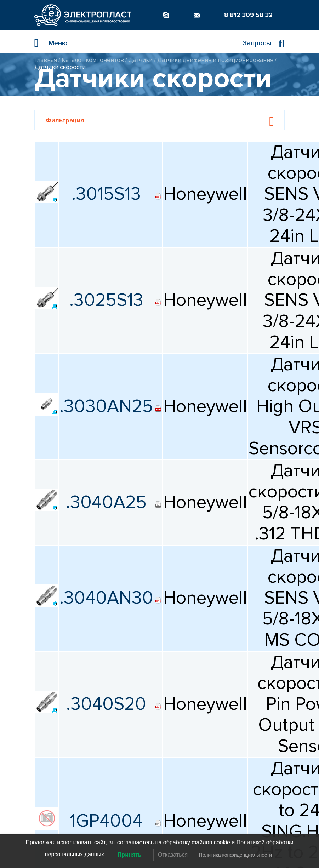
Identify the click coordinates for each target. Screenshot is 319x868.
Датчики (141, 60)
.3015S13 (106, 194)
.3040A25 (106, 502)
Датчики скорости (60, 67)
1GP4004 (106, 821)
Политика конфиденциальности (236, 855)
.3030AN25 (106, 406)
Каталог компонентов (93, 60)
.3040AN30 (106, 598)
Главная (46, 60)
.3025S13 (106, 300)
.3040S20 (106, 704)
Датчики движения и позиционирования (215, 60)
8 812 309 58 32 (248, 15)
